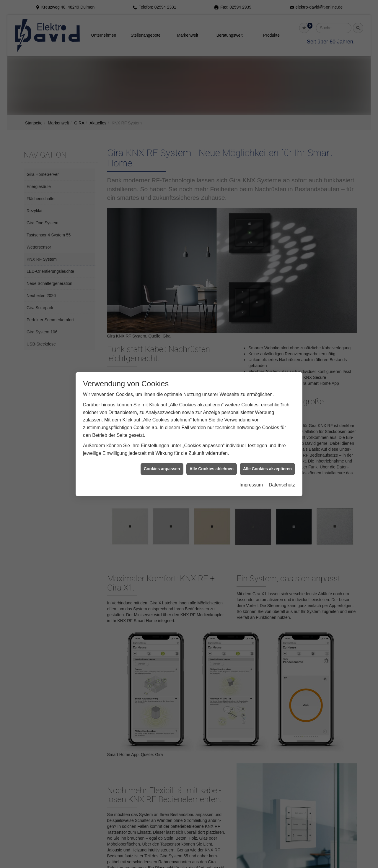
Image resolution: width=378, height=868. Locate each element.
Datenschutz (282, 485)
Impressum (251, 485)
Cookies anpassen (162, 469)
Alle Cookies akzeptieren (267, 469)
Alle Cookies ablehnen (212, 469)
